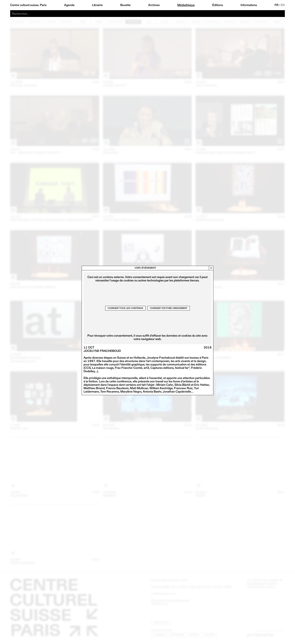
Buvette (125, 5)
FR (276, 5)
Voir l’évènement (145, 268)
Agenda (69, 5)
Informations (249, 5)
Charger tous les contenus (125, 308)
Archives (154, 5)
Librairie (97, 5)
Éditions (218, 5)
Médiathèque (186, 5)
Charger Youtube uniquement (169, 308)
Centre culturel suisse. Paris (28, 5)
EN (283, 5)
